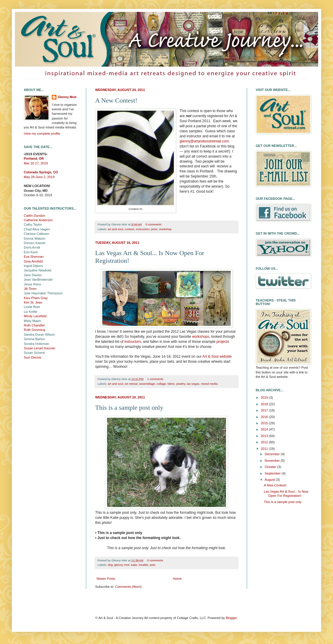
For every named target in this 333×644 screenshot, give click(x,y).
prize (154, 229)
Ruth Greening (34, 330)
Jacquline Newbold (37, 270)
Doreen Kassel (34, 243)
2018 (265, 404)
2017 (265, 410)
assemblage (147, 384)
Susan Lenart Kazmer (40, 348)
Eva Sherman (34, 257)
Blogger (231, 618)
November (273, 461)
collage (161, 384)
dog (110, 565)
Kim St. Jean (33, 302)
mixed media (209, 384)
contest (130, 229)
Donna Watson (34, 238)
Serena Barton (34, 339)
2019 (265, 398)
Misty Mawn (32, 321)
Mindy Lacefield (35, 316)
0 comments (153, 224)
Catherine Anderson (38, 220)
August (270, 480)
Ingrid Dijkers (33, 266)
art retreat (131, 384)
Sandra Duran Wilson (39, 334)
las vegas (193, 384)
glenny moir (122, 565)
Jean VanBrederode (38, 279)
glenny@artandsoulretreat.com (204, 141)
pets (153, 565)
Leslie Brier (32, 307)
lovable (143, 565)
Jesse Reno (32, 284)
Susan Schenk (34, 353)
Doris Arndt (32, 247)
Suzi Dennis (33, 357)
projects (223, 342)
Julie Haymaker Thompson (43, 293)
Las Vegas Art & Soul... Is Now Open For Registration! (286, 493)
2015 (265, 423)
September (273, 473)
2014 (265, 429)
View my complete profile (42, 133)
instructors (143, 229)
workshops (201, 337)
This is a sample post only (129, 407)
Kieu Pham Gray (36, 298)
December (273, 454)
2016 (265, 417)
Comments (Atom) (128, 587)
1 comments (155, 379)
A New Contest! (116, 100)
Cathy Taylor (33, 224)
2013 (265, 436)
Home (177, 579)
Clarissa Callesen (37, 234)
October (271, 467)
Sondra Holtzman (36, 344)
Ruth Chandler (34, 325)
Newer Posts (106, 579)
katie (134, 565)
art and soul (116, 229)
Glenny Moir (67, 97)
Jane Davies (33, 275)
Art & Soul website (217, 356)
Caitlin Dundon (34, 216)
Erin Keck (31, 252)
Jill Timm (30, 289)
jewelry (181, 384)
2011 (265, 449)
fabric (171, 384)
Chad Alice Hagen (37, 229)
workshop (165, 229)
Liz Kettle (30, 312)
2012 (265, 442)
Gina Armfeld (33, 261)
